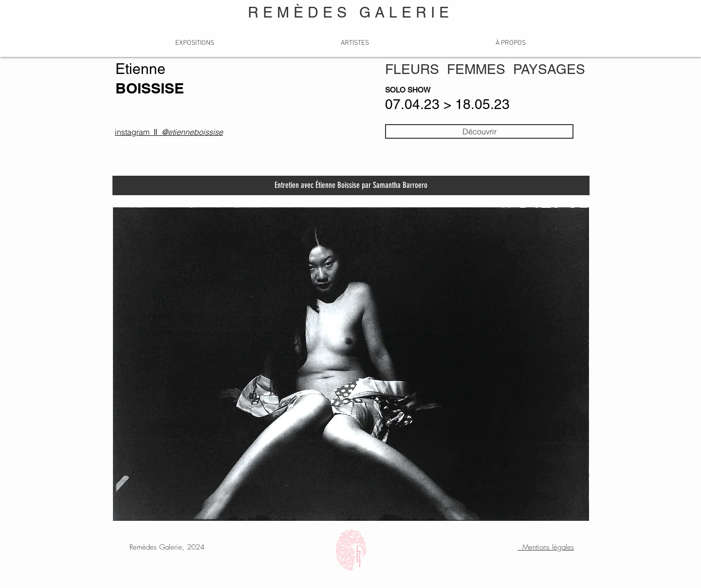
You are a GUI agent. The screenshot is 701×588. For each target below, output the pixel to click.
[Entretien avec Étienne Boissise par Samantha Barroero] (351, 185)
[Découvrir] (479, 131)
